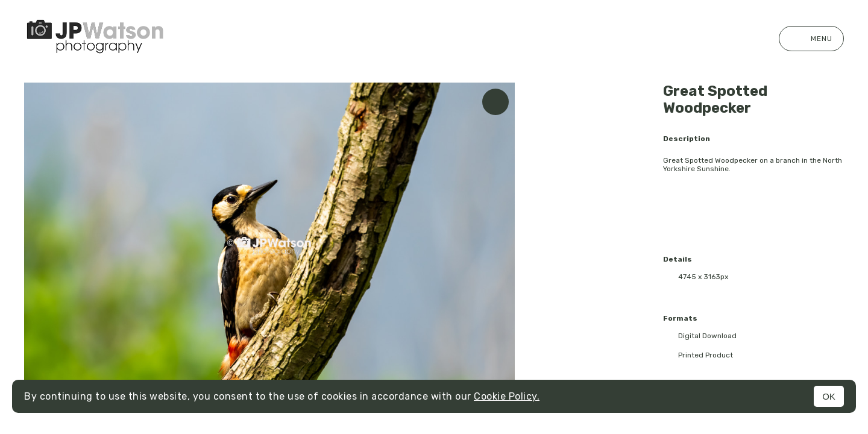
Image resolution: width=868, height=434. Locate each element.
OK (829, 396)
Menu (811, 39)
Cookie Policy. (507, 396)
